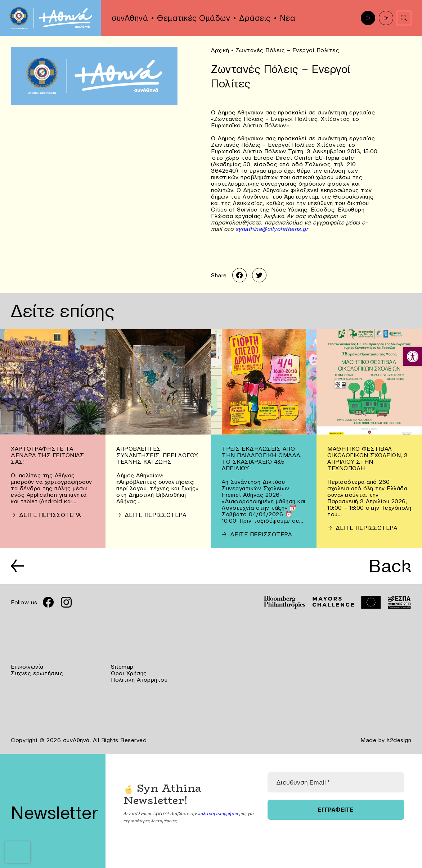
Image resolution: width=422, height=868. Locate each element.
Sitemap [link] (122, 667)
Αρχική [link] (220, 50)
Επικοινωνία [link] (27, 667)
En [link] (386, 18)
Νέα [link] (288, 18)
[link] (413, 356)
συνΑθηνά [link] (130, 18)
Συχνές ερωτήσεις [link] (37, 673)
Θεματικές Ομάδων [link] (194, 18)
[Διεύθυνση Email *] (336, 782)
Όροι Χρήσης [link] (129, 673)
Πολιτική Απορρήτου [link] (139, 680)
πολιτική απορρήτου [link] (218, 813)
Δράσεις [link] (255, 18)
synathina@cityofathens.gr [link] (272, 229)
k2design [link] (399, 740)
